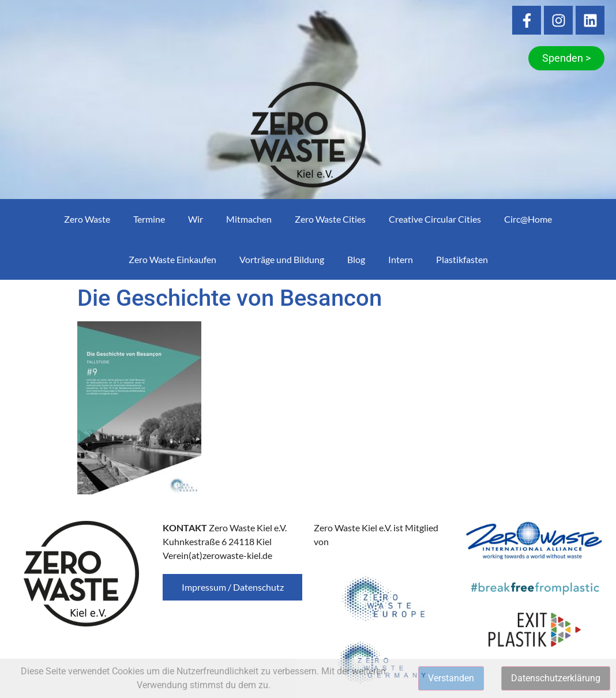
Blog (356, 259)
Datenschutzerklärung (556, 678)
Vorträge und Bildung (282, 259)
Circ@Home (528, 219)
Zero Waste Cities (330, 219)
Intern (401, 259)
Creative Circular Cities (435, 219)
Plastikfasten (462, 259)
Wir (196, 219)
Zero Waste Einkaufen (172, 259)
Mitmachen (249, 219)
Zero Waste (87, 219)
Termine (149, 219)
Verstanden (451, 678)
